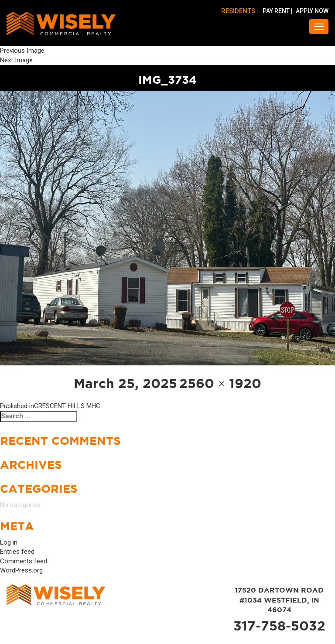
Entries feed (17, 552)
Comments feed (24, 561)
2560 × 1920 (220, 383)
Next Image (16, 60)
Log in (9, 542)
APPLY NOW (312, 11)
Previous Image (22, 51)
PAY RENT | (278, 11)
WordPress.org (21, 570)
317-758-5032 (279, 626)
